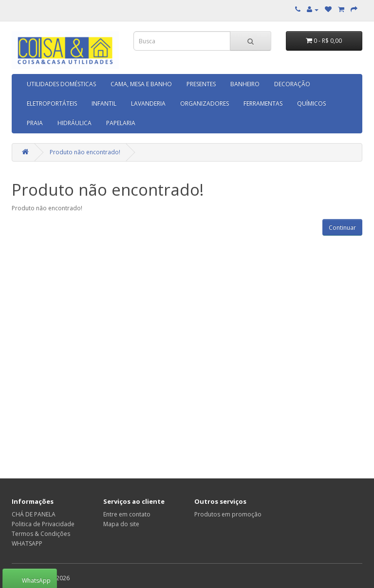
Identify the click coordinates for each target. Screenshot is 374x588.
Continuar (342, 228)
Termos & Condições (41, 534)
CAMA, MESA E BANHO (141, 84)
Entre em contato (127, 514)
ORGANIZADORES (205, 103)
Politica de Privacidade (43, 524)
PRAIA (35, 123)
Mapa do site (121, 524)
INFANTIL (104, 103)
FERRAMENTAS (263, 103)
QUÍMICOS (311, 103)
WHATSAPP (27, 543)
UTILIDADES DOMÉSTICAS (61, 84)
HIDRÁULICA (75, 123)
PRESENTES (201, 84)
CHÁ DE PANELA (34, 514)
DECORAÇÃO (292, 84)
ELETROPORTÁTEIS (52, 103)
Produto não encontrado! (85, 152)
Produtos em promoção (228, 514)
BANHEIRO (245, 84)
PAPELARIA (121, 123)
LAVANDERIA (148, 103)
